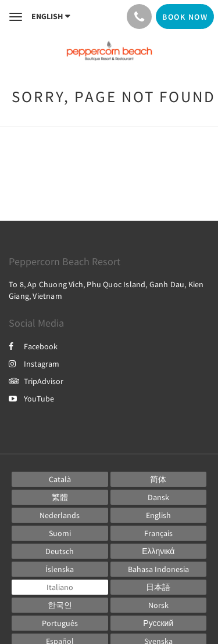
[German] (60, 551)
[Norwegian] (159, 605)
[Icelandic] (60, 569)
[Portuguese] (60, 623)
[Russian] (159, 623)
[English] (159, 515)
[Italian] (60, 587)
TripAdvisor (36, 381)
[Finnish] (60, 533)
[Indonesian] (159, 569)
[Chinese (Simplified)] (159, 479)
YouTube (31, 399)
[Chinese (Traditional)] (60, 497)
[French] (159, 533)
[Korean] (60, 605)
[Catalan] (60, 479)
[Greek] (159, 551)
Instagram (34, 364)
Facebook (33, 346)
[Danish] (159, 497)
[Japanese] (159, 587)
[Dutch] (60, 515)
